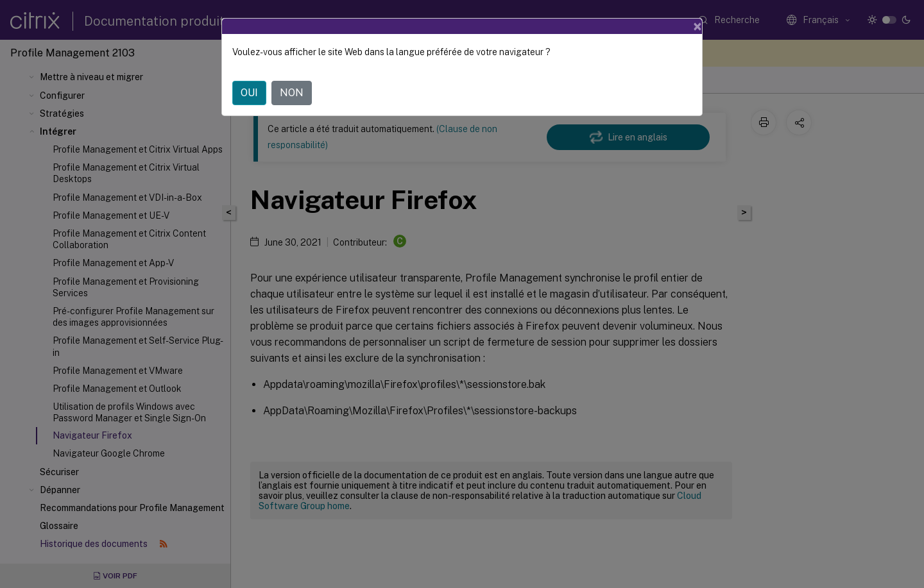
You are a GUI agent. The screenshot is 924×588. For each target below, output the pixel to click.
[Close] (697, 26)
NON (292, 93)
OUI (249, 93)
